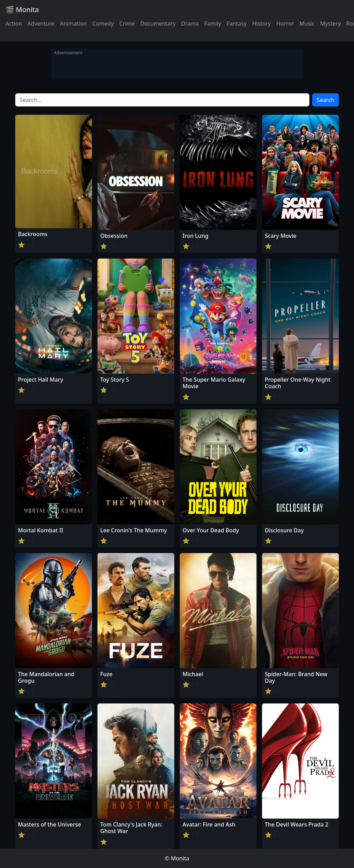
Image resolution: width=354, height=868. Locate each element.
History (261, 24)
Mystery (330, 24)
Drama (190, 24)
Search (325, 100)
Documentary (158, 24)
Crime (127, 24)
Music (307, 24)
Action (14, 24)
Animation (73, 24)
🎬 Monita (22, 10)
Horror (285, 24)
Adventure (41, 24)
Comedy (103, 24)
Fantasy (237, 24)
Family (213, 24)
